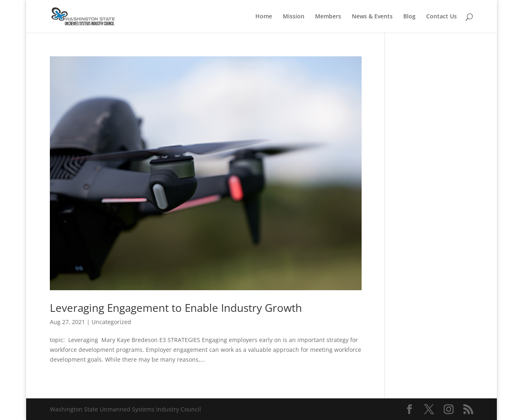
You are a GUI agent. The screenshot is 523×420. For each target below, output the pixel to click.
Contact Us (441, 17)
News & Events (372, 17)
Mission (294, 17)
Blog (409, 17)
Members (328, 17)
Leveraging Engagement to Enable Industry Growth (176, 308)
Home (264, 17)
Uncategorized (111, 322)
